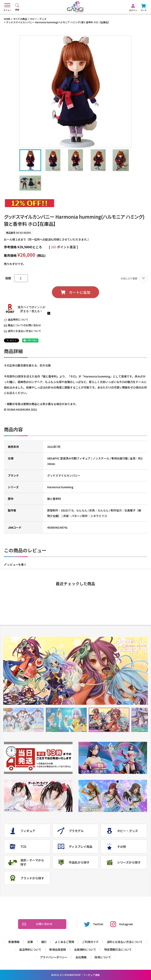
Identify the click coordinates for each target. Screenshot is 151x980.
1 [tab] (24, 720)
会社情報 (81, 957)
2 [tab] (66, 720)
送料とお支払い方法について (24, 331)
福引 (44, 942)
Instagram (122, 924)
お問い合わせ (37, 924)
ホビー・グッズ (38, 19)
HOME (7, 19)
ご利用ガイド (90, 942)
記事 (30, 942)
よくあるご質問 (64, 942)
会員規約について (85, 949)
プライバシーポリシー (54, 957)
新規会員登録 (58, 949)
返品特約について (18, 319)
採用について (103, 957)
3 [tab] (109, 720)
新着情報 (14, 942)
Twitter (94, 924)
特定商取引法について (118, 949)
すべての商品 (20, 19)
